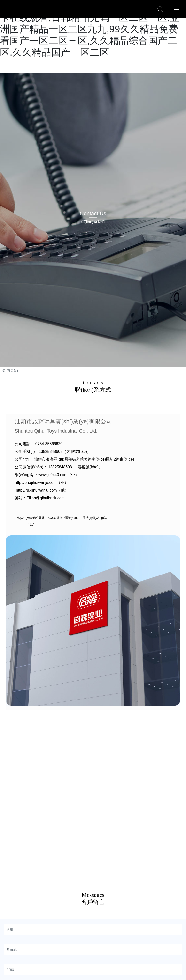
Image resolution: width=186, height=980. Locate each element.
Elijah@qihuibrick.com (46, 498)
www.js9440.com (53, 475)
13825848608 (51, 452)
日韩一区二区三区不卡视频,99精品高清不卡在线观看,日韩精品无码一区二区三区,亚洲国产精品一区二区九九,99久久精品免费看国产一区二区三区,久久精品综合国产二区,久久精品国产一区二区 (90, 29)
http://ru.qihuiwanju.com (36, 490)
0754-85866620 (49, 444)
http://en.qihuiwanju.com (36, 483)
